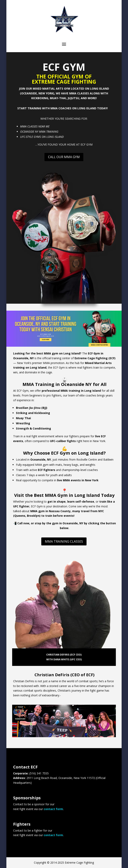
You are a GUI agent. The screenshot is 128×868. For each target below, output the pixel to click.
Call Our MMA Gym (64, 157)
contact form (53, 809)
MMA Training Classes (64, 541)
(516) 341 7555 (39, 773)
